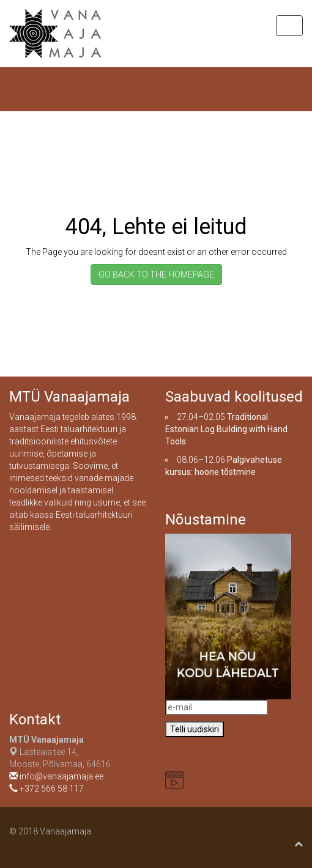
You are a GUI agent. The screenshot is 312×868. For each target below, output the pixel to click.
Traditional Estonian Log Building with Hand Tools (226, 429)
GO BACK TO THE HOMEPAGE (156, 274)
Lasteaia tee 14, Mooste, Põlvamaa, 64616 (60, 752)
